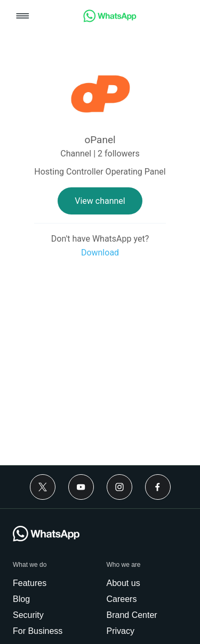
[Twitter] (43, 487)
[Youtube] (81, 487)
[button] (23, 17)
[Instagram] (119, 487)
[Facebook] (158, 487)
